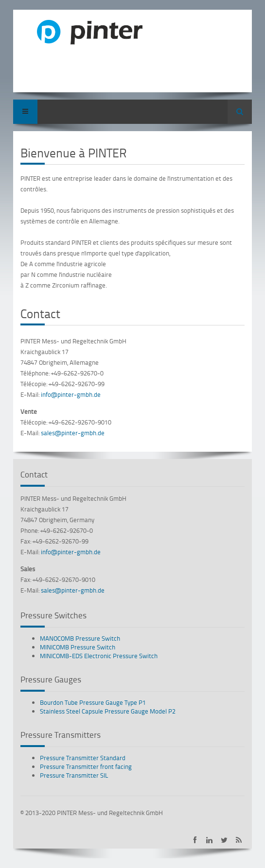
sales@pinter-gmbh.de (73, 433)
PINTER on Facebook (195, 840)
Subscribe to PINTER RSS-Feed (238, 840)
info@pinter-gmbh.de (71, 394)
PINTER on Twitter (224, 840)
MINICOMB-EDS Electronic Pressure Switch (99, 656)
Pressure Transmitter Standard (83, 758)
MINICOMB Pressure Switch (78, 647)
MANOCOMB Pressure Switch (80, 638)
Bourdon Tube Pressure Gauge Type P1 (93, 702)
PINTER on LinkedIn (209, 840)
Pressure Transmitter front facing (86, 766)
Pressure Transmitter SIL (74, 775)
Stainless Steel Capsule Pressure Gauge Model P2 (108, 711)
